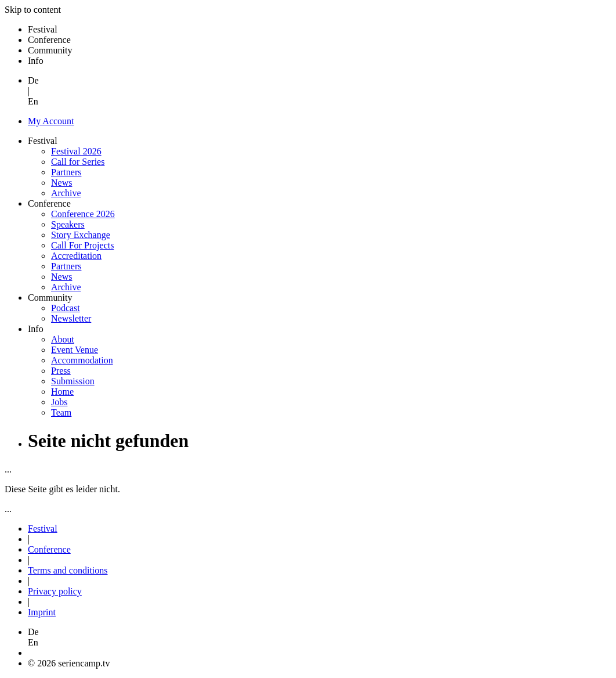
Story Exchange (81, 235)
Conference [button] (49, 40)
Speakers (68, 224)
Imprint (42, 612)
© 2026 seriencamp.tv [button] (69, 663)
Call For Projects (82, 245)
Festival (43, 529)
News (61, 183)
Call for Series (78, 162)
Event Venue (75, 350)
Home (62, 392)
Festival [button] (43, 29)
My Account (51, 121)
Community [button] (50, 50)
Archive (66, 193)
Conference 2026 (83, 214)
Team (61, 412)
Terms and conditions (68, 570)
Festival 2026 (76, 151)
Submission (73, 381)
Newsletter (71, 318)
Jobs (59, 402)
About (63, 339)
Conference (49, 549)
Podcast (66, 308)
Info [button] (36, 61)
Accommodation (82, 360)
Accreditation (76, 256)
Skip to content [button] (33, 10)
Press (61, 371)
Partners (66, 172)
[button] (320, 637)
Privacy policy (55, 591)
